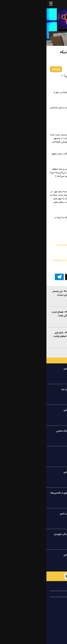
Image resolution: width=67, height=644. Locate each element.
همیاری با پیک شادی (48, 594)
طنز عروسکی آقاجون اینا (27, 389)
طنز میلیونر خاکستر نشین (26, 514)
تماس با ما (53, 600)
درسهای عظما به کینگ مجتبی (24, 431)
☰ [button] (5, 4)
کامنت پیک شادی (30, 452)
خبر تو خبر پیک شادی (28, 369)
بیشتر (33, 352)
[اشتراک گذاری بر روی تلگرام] (13, 277)
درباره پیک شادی (50, 588)
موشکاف (10, 69)
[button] (54, 277)
